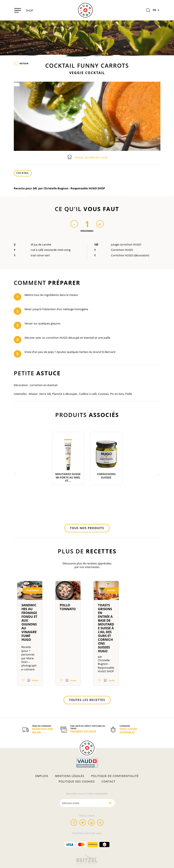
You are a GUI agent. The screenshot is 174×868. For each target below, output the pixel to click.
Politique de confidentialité (115, 776)
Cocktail (23, 173)
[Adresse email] (83, 803)
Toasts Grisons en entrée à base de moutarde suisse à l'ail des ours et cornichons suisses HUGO (106, 628)
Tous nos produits (87, 528)
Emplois (42, 776)
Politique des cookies (77, 782)
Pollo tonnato (68, 607)
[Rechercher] (148, 11)
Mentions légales (70, 776)
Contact (108, 782)
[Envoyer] (110, 803)
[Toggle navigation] (18, 10)
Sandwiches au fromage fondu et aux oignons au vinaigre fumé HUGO (29, 622)
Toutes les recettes (87, 700)
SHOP (30, 10)
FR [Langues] (157, 10)
